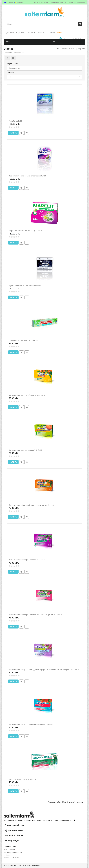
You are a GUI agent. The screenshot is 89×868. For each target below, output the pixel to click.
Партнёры (21, 33)
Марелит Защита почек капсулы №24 (25, 231)
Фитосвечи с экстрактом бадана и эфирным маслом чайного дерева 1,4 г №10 (44, 669)
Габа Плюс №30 (15, 121)
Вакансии (42, 33)
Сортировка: (13, 64)
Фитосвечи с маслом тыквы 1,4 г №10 (25, 450)
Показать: (12, 73)
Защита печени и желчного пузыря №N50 (27, 176)
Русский (9, 2)
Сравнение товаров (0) (14, 53)
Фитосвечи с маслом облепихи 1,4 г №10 (27, 395)
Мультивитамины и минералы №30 (25, 286)
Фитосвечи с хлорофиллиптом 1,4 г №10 (26, 560)
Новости (31, 33)
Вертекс (82, 49)
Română (19, 2)
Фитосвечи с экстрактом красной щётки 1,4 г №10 (31, 724)
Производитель (68, 49)
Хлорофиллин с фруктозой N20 (22, 779)
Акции (60, 33)
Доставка (9, 33)
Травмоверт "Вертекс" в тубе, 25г (23, 340)
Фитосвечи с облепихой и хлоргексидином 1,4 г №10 (32, 505)
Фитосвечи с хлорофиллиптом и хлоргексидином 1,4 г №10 (35, 615)
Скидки (52, 33)
